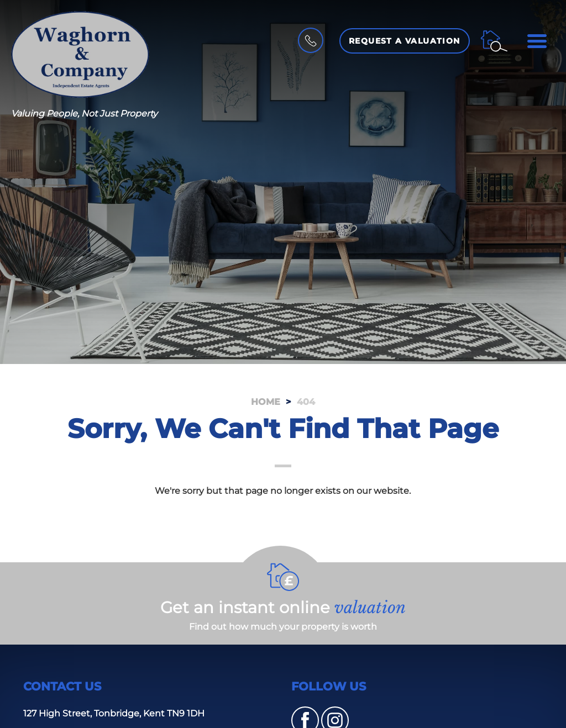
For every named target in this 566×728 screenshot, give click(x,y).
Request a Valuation (405, 41)
